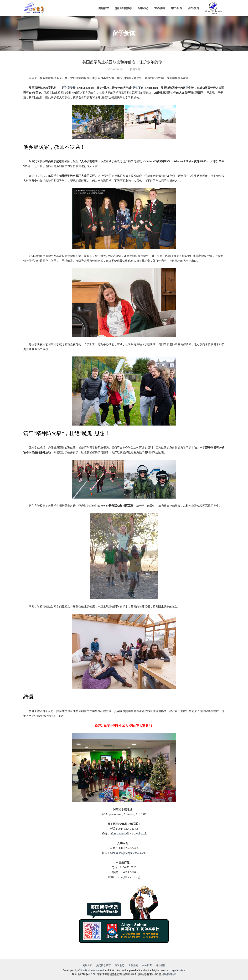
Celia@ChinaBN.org (128, 877)
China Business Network (92, 970)
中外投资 (177, 8)
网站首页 (104, 8)
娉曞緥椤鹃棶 (169, 974)
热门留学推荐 (123, 8)
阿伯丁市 (138, 88)
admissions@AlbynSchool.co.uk (128, 853)
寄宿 (185, 88)
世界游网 (160, 8)
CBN (94, 974)
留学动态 (143, 8)
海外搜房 (194, 8)
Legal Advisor (178, 970)
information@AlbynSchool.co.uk (128, 834)
